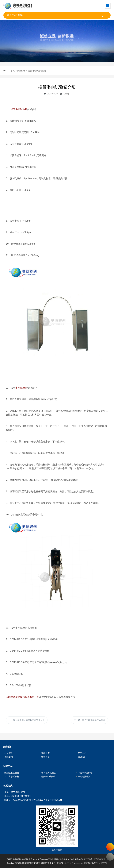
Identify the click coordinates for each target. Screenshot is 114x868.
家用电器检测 (84, 777)
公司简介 (9, 753)
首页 (13, 71)
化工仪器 (104, 863)
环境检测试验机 (49, 773)
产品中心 (82, 753)
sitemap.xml (79, 863)
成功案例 (9, 757)
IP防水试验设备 (85, 773)
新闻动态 (45, 753)
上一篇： (27, 720)
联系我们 (82, 757)
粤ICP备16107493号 (65, 863)
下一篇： (89, 720)
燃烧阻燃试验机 (12, 773)
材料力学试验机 (12, 777)
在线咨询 (45, 757)
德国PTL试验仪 (48, 777)
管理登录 (87, 863)
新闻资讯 (21, 71)
